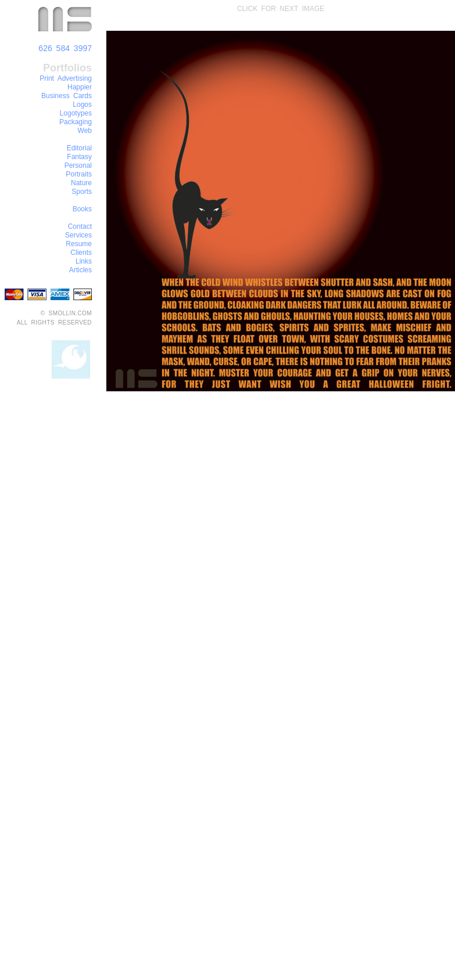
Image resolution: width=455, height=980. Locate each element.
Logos (82, 105)
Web (85, 131)
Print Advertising (66, 78)
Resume (79, 244)
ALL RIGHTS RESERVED (54, 323)
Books (82, 209)
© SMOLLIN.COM (66, 313)
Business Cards (67, 96)
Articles (80, 270)
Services (78, 235)
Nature (81, 183)
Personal (78, 165)
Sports (82, 192)
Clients (81, 253)
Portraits (79, 174)
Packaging (76, 122)
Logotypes (76, 113)
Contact (80, 226)
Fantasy (79, 157)
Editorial (79, 148)
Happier (80, 87)
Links (84, 261)
